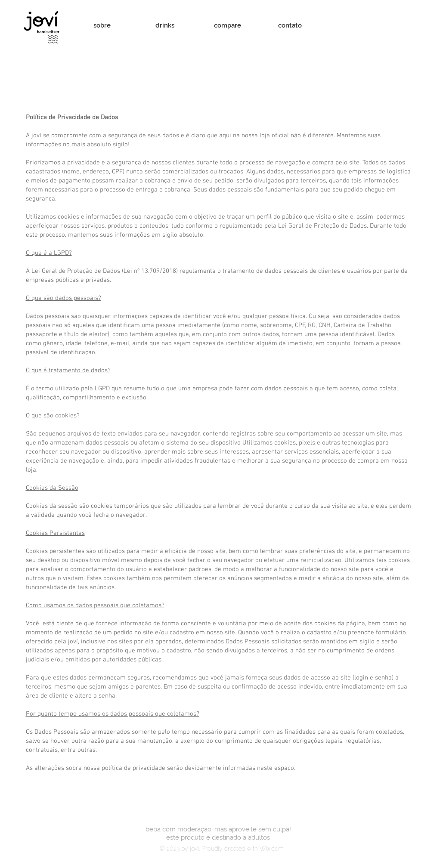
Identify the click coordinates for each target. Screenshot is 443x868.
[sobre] (102, 26)
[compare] (228, 26)
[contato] (290, 26)
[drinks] (165, 26)
